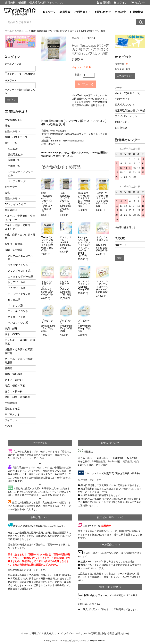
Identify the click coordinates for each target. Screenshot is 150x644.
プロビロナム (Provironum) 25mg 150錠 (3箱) (85, 325)
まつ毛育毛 (11, 187)
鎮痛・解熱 (11, 329)
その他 (8, 426)
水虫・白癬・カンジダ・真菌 (20, 236)
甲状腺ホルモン (14, 120)
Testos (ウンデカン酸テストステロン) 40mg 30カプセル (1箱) (84, 199)
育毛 (7, 193)
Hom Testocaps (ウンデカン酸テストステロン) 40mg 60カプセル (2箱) (65, 201)
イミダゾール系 (17, 288)
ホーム (118, 87)
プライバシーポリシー (127, 116)
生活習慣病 (11, 403)
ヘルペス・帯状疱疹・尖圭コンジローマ (20, 218)
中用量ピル (14, 166)
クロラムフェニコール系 (20, 258)
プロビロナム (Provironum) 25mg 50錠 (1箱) (48, 325)
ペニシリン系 (15, 305)
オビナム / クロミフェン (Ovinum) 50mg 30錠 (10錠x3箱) (47, 287)
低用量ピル (14, 160)
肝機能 (8, 368)
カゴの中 (138, 3)
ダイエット (11, 420)
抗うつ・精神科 (14, 391)
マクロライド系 (17, 317)
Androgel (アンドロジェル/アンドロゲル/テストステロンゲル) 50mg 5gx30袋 (84, 246)
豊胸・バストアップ (16, 137)
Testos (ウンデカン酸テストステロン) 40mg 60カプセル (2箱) (102, 199)
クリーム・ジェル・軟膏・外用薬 (20, 361)
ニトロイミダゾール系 (20, 277)
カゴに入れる (89, 84)
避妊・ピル (11, 143)
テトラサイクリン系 (19, 294)
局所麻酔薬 (11, 210)
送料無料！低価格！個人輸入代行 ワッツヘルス (34, 3)
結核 (7, 126)
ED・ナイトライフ (15, 204)
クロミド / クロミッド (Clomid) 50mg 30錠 (84, 285)
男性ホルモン (12, 198)
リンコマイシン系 (18, 323)
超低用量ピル (15, 154)
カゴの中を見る (125, 76)
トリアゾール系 (17, 282)
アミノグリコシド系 (19, 271)
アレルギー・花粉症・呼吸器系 (20, 342)
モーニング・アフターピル (20, 174)
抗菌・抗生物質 (14, 250)
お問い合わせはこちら (90, 604)
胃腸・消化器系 (14, 374)
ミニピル (13, 149)
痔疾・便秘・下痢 (15, 386)
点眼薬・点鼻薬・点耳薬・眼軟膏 (20, 351)
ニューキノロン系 (18, 311)
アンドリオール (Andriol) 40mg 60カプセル (65, 242)
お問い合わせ (103, 12)
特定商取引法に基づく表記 (130, 110)
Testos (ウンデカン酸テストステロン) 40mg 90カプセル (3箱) (47, 243)
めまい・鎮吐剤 (14, 380)
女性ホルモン (12, 131)
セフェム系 (14, 300)
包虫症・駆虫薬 (14, 244)
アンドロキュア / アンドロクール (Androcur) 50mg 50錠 (102, 286)
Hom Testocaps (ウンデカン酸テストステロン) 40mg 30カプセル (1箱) (47, 201)
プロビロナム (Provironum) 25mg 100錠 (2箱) (66, 325)
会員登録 (104, 3)
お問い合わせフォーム (95, 595)
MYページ (49, 12)
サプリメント (12, 415)
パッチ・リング (17, 181)
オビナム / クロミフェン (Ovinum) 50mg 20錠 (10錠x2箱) (102, 243)
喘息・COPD (12, 334)
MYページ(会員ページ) (128, 93)
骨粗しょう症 (12, 409)
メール (113, 595)
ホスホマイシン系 (18, 265)
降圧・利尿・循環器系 (17, 397)
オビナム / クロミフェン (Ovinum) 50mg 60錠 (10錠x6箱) (65, 287)
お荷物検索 (137, 12)
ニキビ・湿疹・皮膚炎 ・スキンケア (19, 227)
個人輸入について (125, 105)
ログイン (121, 3)
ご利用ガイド (82, 12)
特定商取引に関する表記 (101, 633)
